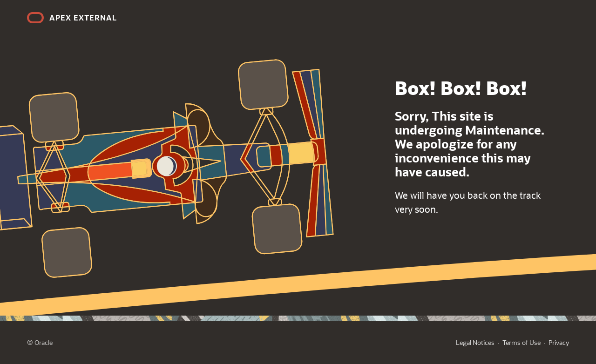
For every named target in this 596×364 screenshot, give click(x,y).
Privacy (559, 342)
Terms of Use (521, 342)
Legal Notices (475, 342)
